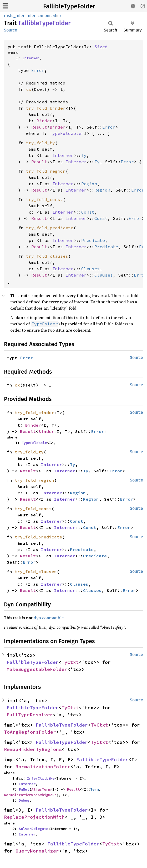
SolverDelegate (33, 829)
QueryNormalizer (37, 851)
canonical (47, 16)
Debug (24, 800)
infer (31, 16)
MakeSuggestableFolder (37, 669)
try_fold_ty (40, 143)
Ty (84, 155)
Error (38, 70)
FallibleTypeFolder (69, 6)
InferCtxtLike (41, 778)
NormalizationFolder (43, 767)
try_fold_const (44, 199)
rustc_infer (14, 16)
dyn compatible (49, 618)
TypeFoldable (65, 133)
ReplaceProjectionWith (34, 817)
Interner (31, 58)
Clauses (90, 269)
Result (39, 127)
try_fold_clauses (47, 256)
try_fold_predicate (50, 228)
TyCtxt (70, 662)
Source (11, 30)
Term (94, 789)
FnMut (24, 789)
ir (60, 16)
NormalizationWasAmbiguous (30, 795)
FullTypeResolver (30, 715)
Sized (101, 47)
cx (29, 89)
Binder (44, 121)
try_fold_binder (46, 108)
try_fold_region (46, 171)
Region (89, 184)
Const (88, 212)
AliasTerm (41, 789)
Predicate (93, 240)
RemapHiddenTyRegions (33, 749)
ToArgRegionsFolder (30, 732)
